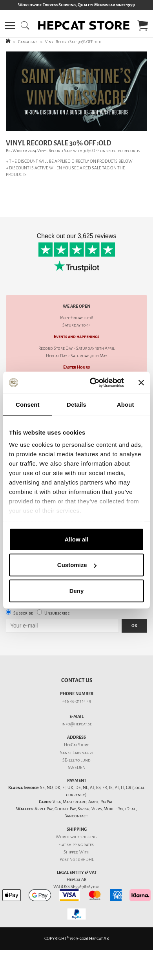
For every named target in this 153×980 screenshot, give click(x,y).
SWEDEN (77, 768)
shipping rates (80, 845)
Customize (77, 565)
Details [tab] (76, 404)
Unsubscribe (57, 613)
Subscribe (23, 613)
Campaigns (28, 42)
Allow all (77, 539)
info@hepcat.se (77, 724)
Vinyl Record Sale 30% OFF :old (73, 42)
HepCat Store (76, 745)
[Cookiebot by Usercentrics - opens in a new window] (93, 383)
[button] (10, 26)
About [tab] (126, 404)
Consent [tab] (28, 404)
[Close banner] (141, 383)
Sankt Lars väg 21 (77, 753)
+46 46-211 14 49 (77, 701)
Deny (77, 590)
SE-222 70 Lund (76, 760)
